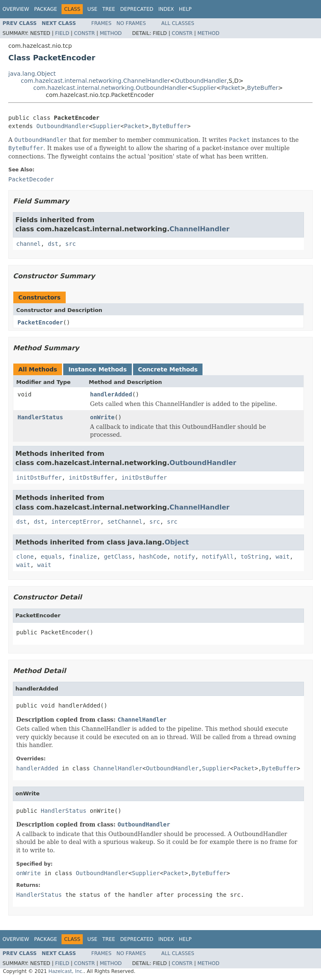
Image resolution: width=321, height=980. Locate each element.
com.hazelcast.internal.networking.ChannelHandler (95, 81)
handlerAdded (111, 394)
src (70, 244)
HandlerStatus (40, 417)
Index (166, 9)
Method (111, 33)
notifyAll (218, 557)
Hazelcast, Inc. (66, 971)
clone (25, 557)
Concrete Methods (168, 369)
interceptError (76, 522)
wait (283, 557)
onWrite (102, 417)
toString (255, 557)
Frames (102, 23)
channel (28, 244)
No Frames (131, 23)
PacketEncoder (40, 322)
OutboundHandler (201, 81)
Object (177, 542)
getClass (118, 557)
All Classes (178, 23)
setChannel (125, 522)
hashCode (153, 557)
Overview (16, 9)
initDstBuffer (39, 478)
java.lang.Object (32, 74)
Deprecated (137, 9)
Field (62, 33)
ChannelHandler (200, 229)
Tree (109, 9)
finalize (83, 557)
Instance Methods (97, 369)
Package (46, 9)
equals (51, 557)
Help (185, 9)
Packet (231, 88)
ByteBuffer (262, 88)
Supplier (205, 88)
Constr (84, 33)
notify (184, 557)
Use (92, 9)
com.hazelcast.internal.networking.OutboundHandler (110, 88)
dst (53, 244)
